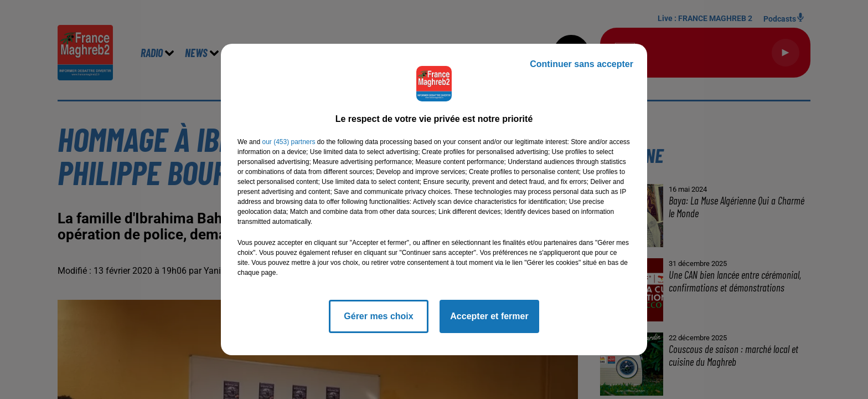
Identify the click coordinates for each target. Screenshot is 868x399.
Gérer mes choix (378, 316)
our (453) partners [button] (288, 142)
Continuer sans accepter (582, 64)
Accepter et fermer (489, 316)
